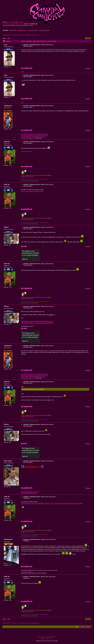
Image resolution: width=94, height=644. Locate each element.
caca (24, 175)
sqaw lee (7, 142)
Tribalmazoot (8, 539)
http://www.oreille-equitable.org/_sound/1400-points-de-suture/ (35, 134)
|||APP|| (22, 72)
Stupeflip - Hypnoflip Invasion (32, 45)
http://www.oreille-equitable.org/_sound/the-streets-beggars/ (34, 135)
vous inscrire (21, 22)
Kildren (6, 227)
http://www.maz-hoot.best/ (27, 572)
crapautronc (8, 106)
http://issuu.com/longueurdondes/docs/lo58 (32, 191)
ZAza (6, 45)
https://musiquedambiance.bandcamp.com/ (31, 492)
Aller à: (77, 627)
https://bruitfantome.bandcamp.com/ (29, 493)
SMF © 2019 (46, 637)
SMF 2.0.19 (40, 637)
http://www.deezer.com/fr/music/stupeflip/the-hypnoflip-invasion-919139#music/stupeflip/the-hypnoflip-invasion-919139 (52, 503)
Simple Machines (53, 637)
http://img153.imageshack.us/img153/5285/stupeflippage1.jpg (37, 321)
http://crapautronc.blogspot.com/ (28, 138)
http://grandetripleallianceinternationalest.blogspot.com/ (33, 137)
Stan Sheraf (8, 461)
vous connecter (11, 22)
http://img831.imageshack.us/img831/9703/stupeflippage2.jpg (37, 323)
